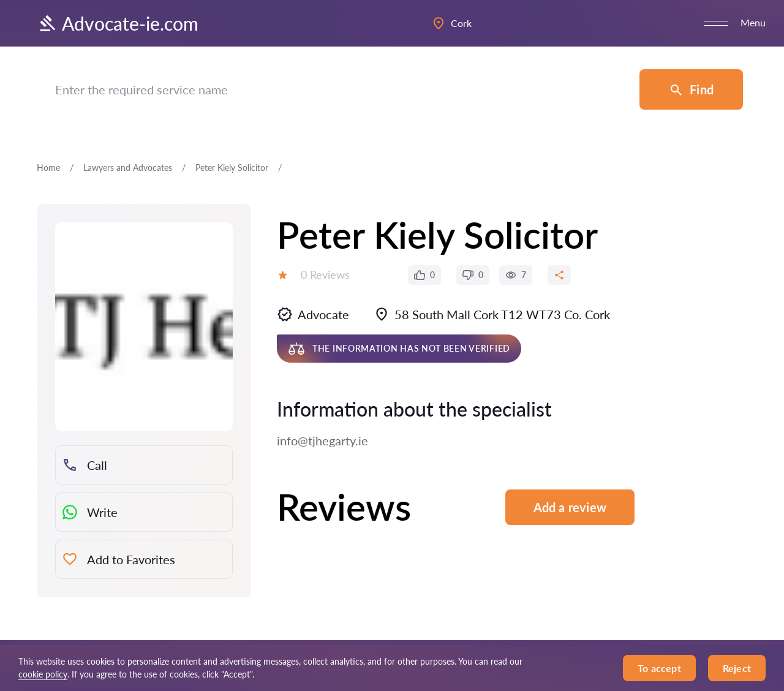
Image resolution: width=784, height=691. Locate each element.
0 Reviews (325, 274)
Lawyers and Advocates (128, 168)
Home (48, 168)
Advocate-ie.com (118, 23)
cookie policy (43, 674)
